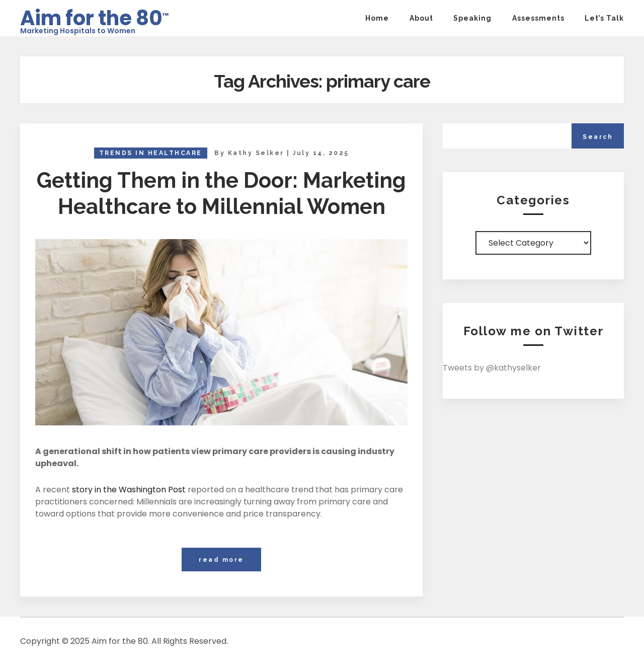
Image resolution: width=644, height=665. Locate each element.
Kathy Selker (256, 153)
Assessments (538, 18)
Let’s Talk (604, 18)
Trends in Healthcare (151, 153)
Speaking (472, 18)
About (421, 18)
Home (377, 18)
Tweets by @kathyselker (492, 368)
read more (221, 560)
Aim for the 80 (94, 15)
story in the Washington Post (129, 490)
